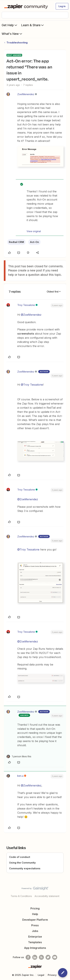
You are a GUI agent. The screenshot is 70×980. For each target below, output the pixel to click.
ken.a (20, 776)
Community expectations (25, 868)
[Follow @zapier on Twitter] (48, 957)
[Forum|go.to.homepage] (27, 6)
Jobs (35, 931)
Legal (41, 975)
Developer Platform (35, 920)
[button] (62, 6)
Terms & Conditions (21, 896)
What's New (12, 34)
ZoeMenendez (26, 94)
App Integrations (35, 948)
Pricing (35, 908)
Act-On (34, 242)
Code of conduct (20, 857)
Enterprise (35, 937)
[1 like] (19, 756)
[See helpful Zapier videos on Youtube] (55, 957)
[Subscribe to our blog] (41, 957)
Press (35, 925)
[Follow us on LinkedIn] (35, 957)
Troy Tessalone (26, 305)
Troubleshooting (17, 43)
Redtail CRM (16, 242)
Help (35, 914)
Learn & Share (33, 25)
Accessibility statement (47, 896)
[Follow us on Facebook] (28, 957)
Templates (35, 942)
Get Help (10, 25)
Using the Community (22, 863)
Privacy (52, 975)
